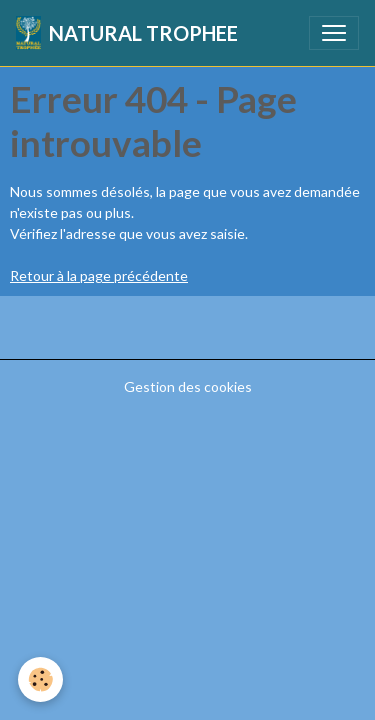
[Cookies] (40, 679)
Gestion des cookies (188, 386)
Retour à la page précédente (99, 275)
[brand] (127, 33)
